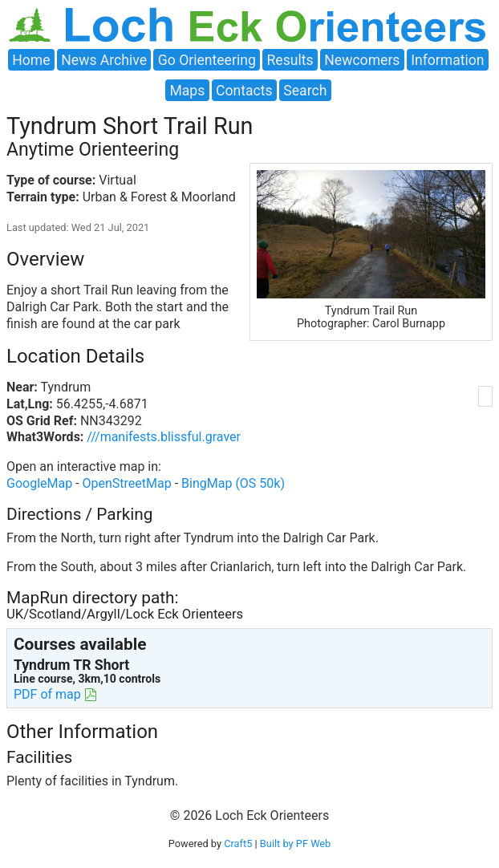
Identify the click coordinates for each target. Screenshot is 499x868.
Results (290, 59)
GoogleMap (39, 483)
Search (305, 91)
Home (31, 59)
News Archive (104, 59)
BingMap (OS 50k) (233, 483)
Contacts (244, 91)
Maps (187, 91)
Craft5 (238, 844)
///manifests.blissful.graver (164, 437)
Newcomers (362, 59)
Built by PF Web (295, 844)
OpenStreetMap (127, 483)
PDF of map (47, 694)
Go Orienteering (207, 59)
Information (447, 59)
